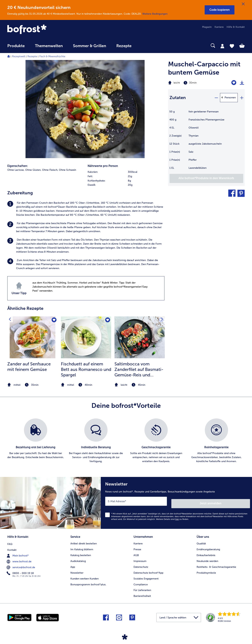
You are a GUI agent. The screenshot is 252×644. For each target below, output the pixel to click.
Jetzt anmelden (234, 501)
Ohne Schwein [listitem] (67, 170)
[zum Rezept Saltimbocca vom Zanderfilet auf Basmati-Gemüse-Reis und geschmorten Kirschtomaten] (140, 337)
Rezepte (32, 56)
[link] (43, 30)
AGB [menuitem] (136, 552)
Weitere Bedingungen (155, 14)
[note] (32, 385)
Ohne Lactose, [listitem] (16, 170)
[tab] (222, 46)
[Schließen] (243, 4)
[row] (126, 172)
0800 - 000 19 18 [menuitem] (21, 569)
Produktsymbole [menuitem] (206, 569)
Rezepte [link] (124, 46)
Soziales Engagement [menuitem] (146, 575)
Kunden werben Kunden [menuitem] (84, 575)
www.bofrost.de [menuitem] (19, 558)
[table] (206, 142)
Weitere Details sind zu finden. (172, 517)
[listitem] (86, 209)
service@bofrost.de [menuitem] (21, 563)
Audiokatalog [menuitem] (78, 558)
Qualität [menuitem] (201, 540)
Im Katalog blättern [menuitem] (82, 546)
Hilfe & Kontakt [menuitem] (236, 27)
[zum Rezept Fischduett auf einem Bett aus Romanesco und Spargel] (86, 337)
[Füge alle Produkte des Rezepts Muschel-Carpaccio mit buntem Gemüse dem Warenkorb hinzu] (206, 178)
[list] (126, 441)
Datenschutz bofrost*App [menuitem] (148, 569)
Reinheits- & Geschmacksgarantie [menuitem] (216, 563)
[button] (220, 10)
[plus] (242, 98)
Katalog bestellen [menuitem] (81, 552)
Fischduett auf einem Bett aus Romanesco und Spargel (86, 369)
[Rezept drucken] (242, 83)
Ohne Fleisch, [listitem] (50, 170)
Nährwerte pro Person (103, 166)
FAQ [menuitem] (10, 540)
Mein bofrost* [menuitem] (18, 552)
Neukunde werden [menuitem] (207, 558)
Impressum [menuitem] (140, 558)
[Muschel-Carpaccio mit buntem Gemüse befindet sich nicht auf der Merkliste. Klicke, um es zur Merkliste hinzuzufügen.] (234, 83)
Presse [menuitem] (137, 546)
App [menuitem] (73, 563)
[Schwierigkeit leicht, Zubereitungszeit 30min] (193, 83)
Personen (230, 98)
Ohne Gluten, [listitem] (33, 170)
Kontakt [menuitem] (12, 546)
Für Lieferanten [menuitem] (142, 587)
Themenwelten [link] (49, 46)
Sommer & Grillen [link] (90, 46)
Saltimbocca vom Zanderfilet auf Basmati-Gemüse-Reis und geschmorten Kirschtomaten (139, 369)
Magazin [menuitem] (207, 27)
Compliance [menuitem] (141, 581)
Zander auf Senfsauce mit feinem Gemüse (29, 367)
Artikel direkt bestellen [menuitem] (84, 540)
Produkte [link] (16, 46)
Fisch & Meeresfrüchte (52, 56)
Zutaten (178, 98)
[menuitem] (16, 48)
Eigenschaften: (18, 166)
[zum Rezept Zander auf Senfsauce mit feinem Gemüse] (32, 337)
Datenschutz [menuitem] (141, 563)
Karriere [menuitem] (219, 27)
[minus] (216, 98)
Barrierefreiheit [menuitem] (142, 593)
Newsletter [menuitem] (77, 569)
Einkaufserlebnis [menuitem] (206, 552)
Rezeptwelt (19, 56)
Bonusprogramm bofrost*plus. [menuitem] (88, 581)
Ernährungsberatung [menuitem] (208, 546)
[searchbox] (144, 46)
